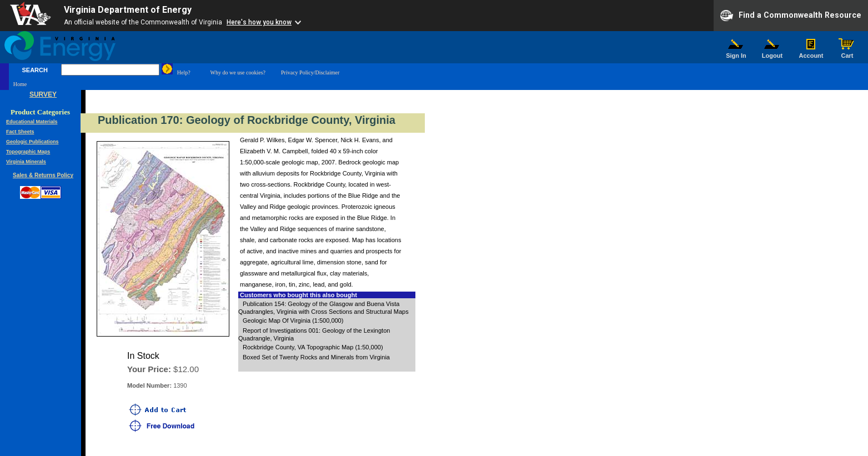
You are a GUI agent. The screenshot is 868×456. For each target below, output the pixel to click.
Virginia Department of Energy (128, 10)
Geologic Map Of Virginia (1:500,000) (293, 320)
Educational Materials (32, 122)
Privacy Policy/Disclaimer (310, 72)
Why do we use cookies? (238, 72)
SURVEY (43, 94)
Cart (847, 53)
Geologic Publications (32, 142)
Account (811, 53)
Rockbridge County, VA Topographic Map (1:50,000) (313, 347)
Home (20, 84)
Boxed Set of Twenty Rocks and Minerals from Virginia (316, 357)
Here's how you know (259, 22)
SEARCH (34, 70)
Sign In (736, 53)
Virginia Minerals (26, 162)
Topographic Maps (28, 152)
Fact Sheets (20, 132)
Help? (184, 72)
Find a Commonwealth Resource (791, 16)
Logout (772, 53)
